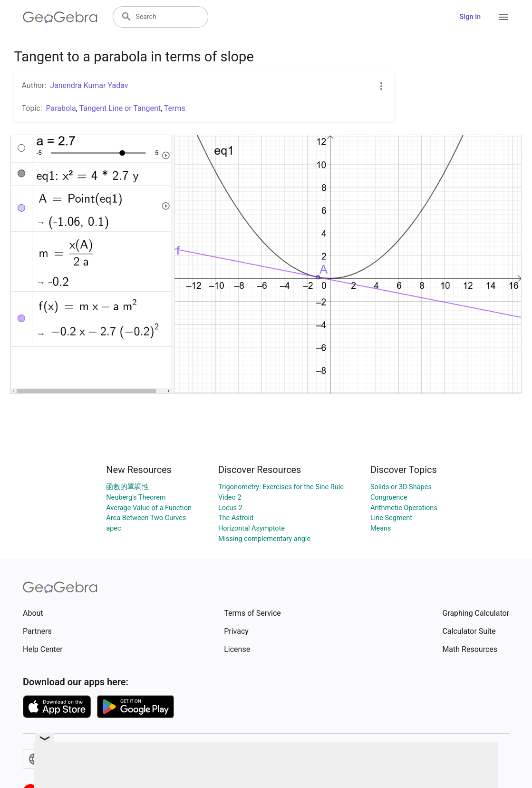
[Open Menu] (503, 17)
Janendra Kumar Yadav (89, 85)
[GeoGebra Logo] (60, 17)
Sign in (470, 17)
